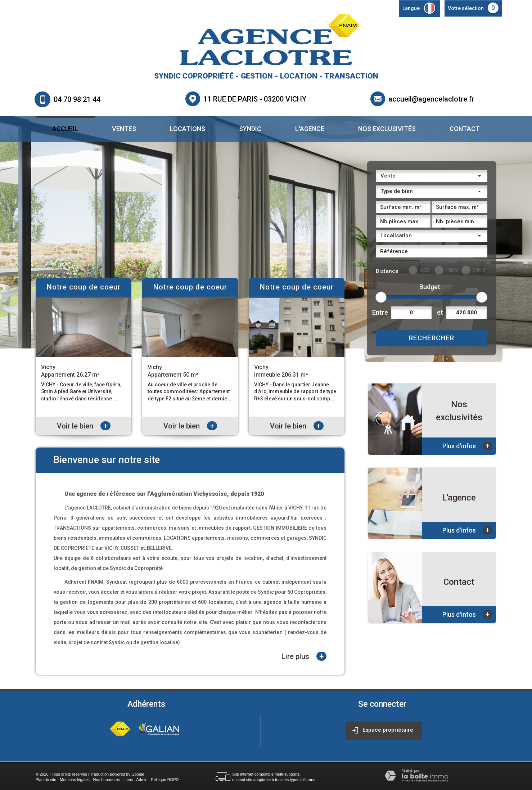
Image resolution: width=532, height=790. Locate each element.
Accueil (65, 129)
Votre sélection (466, 8)
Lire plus (304, 656)
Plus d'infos (467, 446)
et (440, 312)
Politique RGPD (165, 780)
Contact (465, 129)
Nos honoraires (107, 780)
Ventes (124, 129)
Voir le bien (84, 426)
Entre (380, 312)
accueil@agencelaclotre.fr (431, 99)
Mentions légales (75, 780)
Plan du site (46, 780)
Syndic (250, 129)
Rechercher (432, 338)
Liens (128, 780)
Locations (188, 129)
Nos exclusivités (387, 129)
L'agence (310, 129)
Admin (142, 780)
